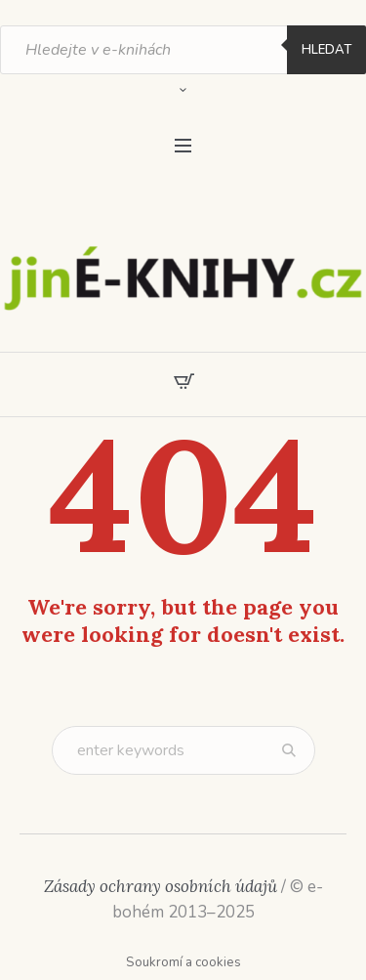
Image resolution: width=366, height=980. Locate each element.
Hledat (326, 50)
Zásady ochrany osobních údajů (161, 886)
